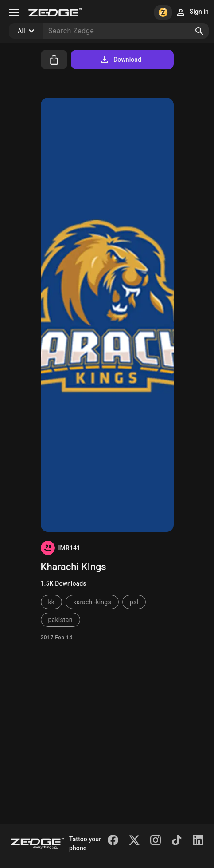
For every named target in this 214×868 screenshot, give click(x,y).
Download (120, 59)
